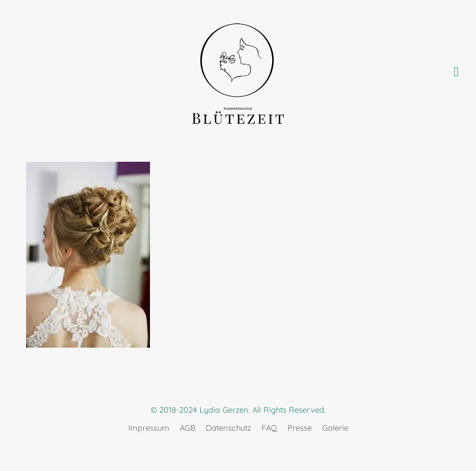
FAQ (269, 428)
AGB (187, 428)
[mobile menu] (456, 71)
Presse (300, 428)
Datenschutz (228, 428)
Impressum (149, 428)
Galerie (335, 428)
